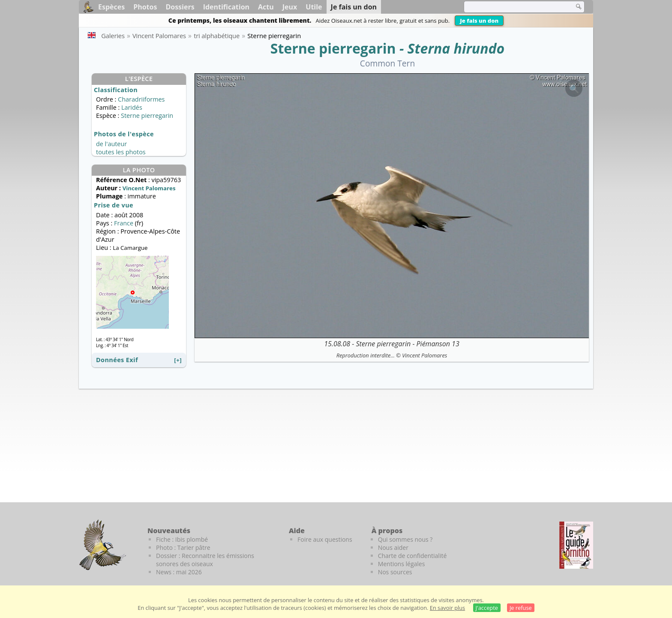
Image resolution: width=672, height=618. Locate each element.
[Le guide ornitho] (576, 545)
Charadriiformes (141, 99)
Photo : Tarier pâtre (183, 547)
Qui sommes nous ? (405, 539)
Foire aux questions (325, 539)
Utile (314, 7)
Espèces (111, 7)
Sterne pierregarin (333, 48)
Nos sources (395, 572)
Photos (145, 7)
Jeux (290, 7)
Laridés (132, 107)
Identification (226, 7)
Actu (266, 7)
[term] (513, 7)
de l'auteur (111, 144)
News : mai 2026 (179, 572)
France (124, 223)
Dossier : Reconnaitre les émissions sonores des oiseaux (205, 560)
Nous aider (393, 547)
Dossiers (180, 7)
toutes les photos (121, 152)
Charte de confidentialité (412, 556)
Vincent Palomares (424, 355)
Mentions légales (402, 564)
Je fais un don (479, 21)
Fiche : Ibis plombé (182, 539)
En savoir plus (447, 608)
